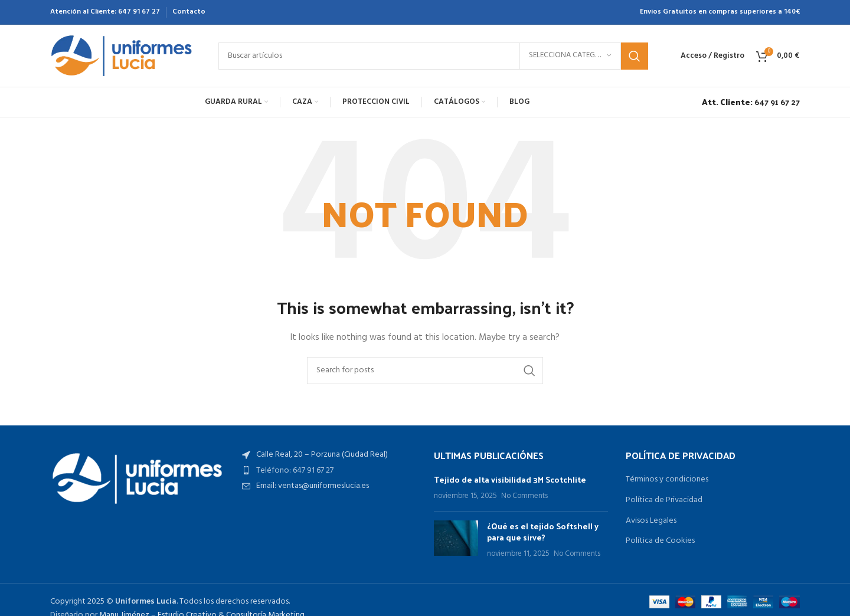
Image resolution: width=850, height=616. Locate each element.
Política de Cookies (660, 541)
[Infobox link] (748, 102)
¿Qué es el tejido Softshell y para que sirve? (543, 532)
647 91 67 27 (139, 12)
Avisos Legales (651, 521)
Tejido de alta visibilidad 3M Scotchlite (510, 479)
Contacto (189, 12)
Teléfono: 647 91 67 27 (295, 471)
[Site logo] (122, 56)
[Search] (433, 56)
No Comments (524, 496)
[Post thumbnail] (456, 540)
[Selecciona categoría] (570, 56)
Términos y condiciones (667, 480)
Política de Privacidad (664, 500)
